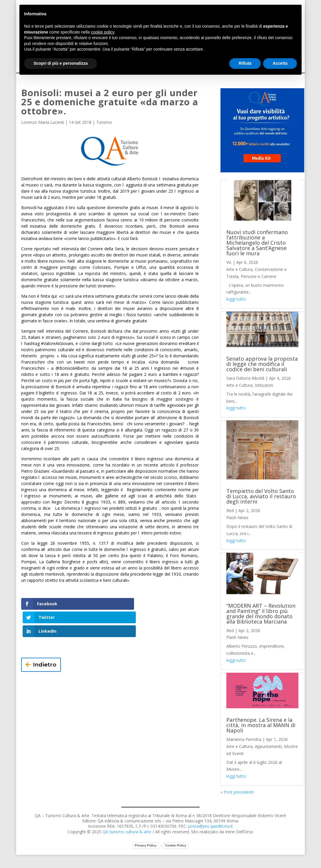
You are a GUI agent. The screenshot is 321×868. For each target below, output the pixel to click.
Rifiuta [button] (245, 63)
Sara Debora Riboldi (245, 378)
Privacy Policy (146, 845)
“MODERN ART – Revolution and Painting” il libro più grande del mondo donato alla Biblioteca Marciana (261, 614)
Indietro (45, 637)
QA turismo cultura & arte (127, 832)
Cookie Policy (176, 845)
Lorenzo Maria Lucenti (43, 122)
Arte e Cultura (239, 269)
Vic (229, 262)
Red (230, 510)
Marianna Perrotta (244, 739)
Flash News (237, 518)
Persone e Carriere (259, 276)
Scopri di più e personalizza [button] (61, 63)
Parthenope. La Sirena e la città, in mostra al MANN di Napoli (261, 725)
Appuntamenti (268, 746)
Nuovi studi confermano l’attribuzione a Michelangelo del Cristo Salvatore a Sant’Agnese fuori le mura (257, 243)
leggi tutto (236, 299)
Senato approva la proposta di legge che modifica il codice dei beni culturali (262, 364)
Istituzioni (264, 385)
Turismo (104, 122)
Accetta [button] (280, 63)
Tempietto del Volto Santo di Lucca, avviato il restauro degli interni (261, 496)
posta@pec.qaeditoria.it (210, 826)
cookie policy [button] (102, 32)
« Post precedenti (237, 792)
